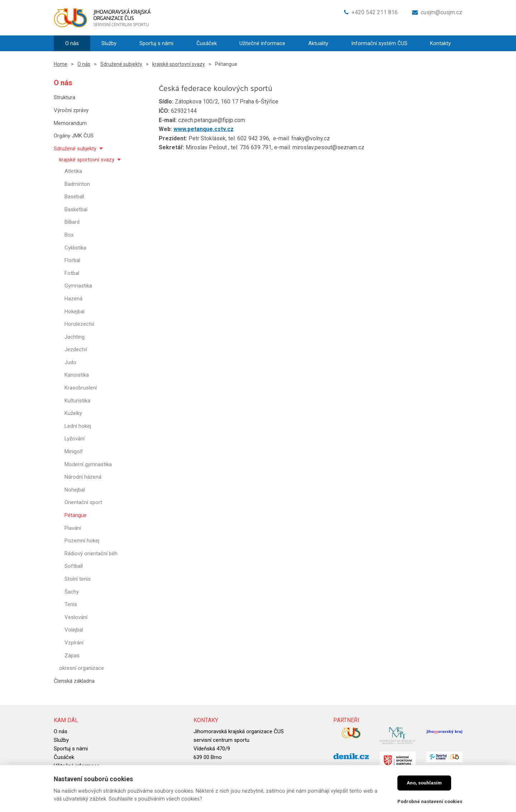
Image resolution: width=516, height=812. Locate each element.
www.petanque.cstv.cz (204, 129)
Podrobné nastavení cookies (430, 801)
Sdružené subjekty (121, 64)
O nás (84, 64)
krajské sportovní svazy (179, 64)
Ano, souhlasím (424, 783)
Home (61, 64)
